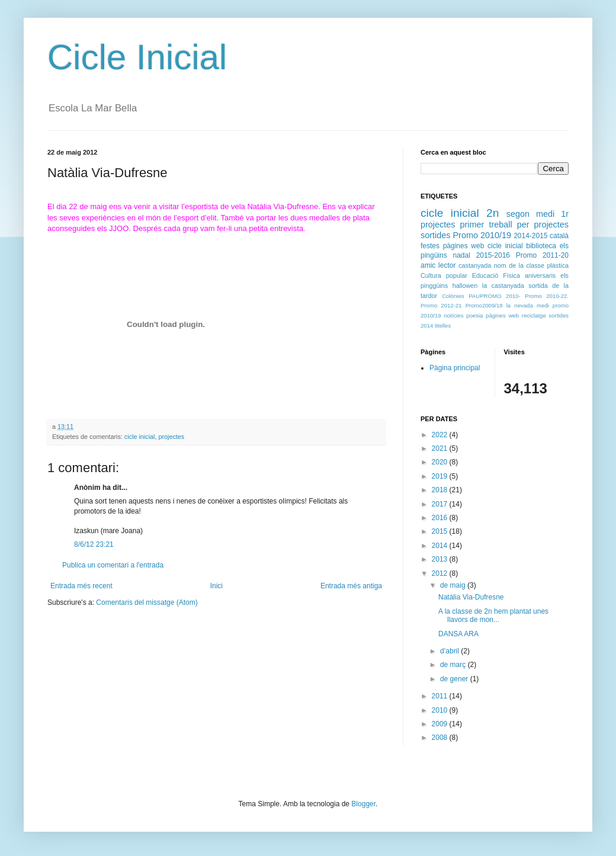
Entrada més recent (81, 586)
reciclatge (534, 315)
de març (454, 665)
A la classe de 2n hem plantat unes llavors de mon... (493, 615)
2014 (441, 546)
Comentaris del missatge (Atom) (147, 602)
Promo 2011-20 (542, 255)
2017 (441, 504)
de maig (454, 585)
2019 (441, 476)
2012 (441, 573)
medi (545, 214)
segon (518, 214)
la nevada (520, 305)
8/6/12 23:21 (94, 544)
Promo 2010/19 (482, 235)
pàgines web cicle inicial (483, 246)
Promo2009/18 (484, 305)
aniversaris (540, 275)
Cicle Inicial (137, 57)
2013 (441, 559)
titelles (443, 326)
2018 (441, 490)
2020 (441, 462)
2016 (441, 518)
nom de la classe (519, 265)
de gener (455, 679)
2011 (441, 696)
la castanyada (503, 286)
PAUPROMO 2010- (494, 296)
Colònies (453, 296)
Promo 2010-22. (547, 296)
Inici (216, 586)
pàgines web (502, 315)
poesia (474, 315)
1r (565, 214)
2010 (441, 710)
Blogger (363, 804)
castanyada (475, 265)
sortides (435, 235)
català (559, 236)
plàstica (558, 265)
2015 (441, 531)
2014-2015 (530, 236)
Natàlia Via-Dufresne (471, 597)
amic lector (438, 265)
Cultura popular (444, 275)
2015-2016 (493, 255)
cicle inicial (140, 437)
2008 (441, 738)
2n (493, 213)
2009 (441, 724)
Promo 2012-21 (441, 305)
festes (430, 246)
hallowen (465, 286)
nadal (461, 255)
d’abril (450, 651)
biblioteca (541, 246)
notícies (453, 315)
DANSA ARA (458, 634)
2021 (441, 448)
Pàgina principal (455, 368)
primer (472, 225)
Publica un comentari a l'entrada (113, 565)
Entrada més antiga (351, 586)
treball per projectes (529, 225)
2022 (441, 435)
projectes (171, 437)
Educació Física (496, 275)
